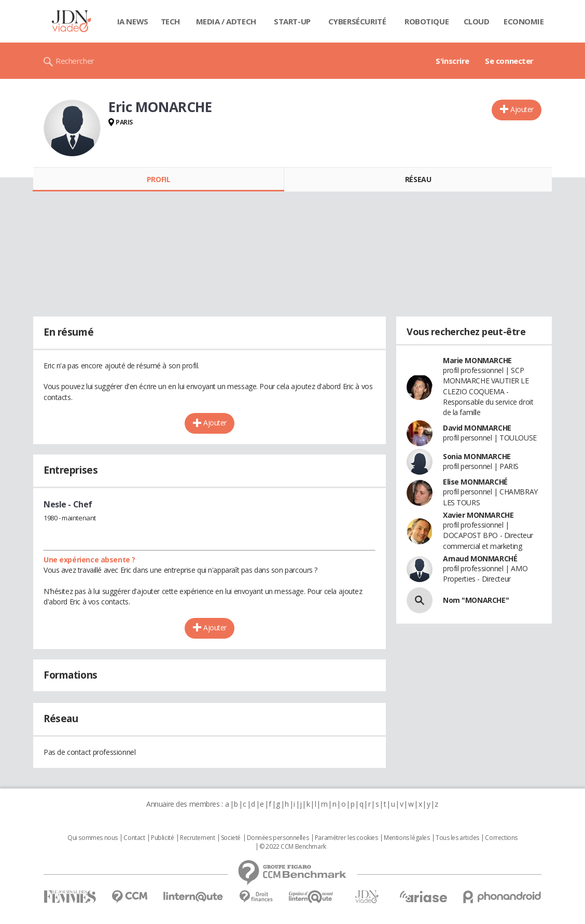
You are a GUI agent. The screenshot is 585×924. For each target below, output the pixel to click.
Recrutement (197, 838)
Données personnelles (278, 838)
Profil (158, 179)
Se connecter (509, 61)
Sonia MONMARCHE (477, 456)
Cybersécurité (357, 21)
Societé (231, 838)
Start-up (292, 21)
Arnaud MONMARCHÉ (480, 558)
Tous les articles (457, 838)
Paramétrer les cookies (346, 838)
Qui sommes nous (93, 838)
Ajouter (522, 109)
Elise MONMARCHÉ (475, 482)
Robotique (427, 21)
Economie (524, 21)
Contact (134, 838)
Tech (170, 21)
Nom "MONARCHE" (476, 600)
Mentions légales (407, 838)
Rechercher (75, 61)
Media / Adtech (226, 21)
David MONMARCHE (477, 428)
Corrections (501, 838)
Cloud (477, 21)
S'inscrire (452, 61)
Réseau (418, 179)
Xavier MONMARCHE (478, 515)
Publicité (162, 838)
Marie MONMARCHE (477, 360)
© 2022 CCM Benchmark (293, 847)
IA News (133, 21)
